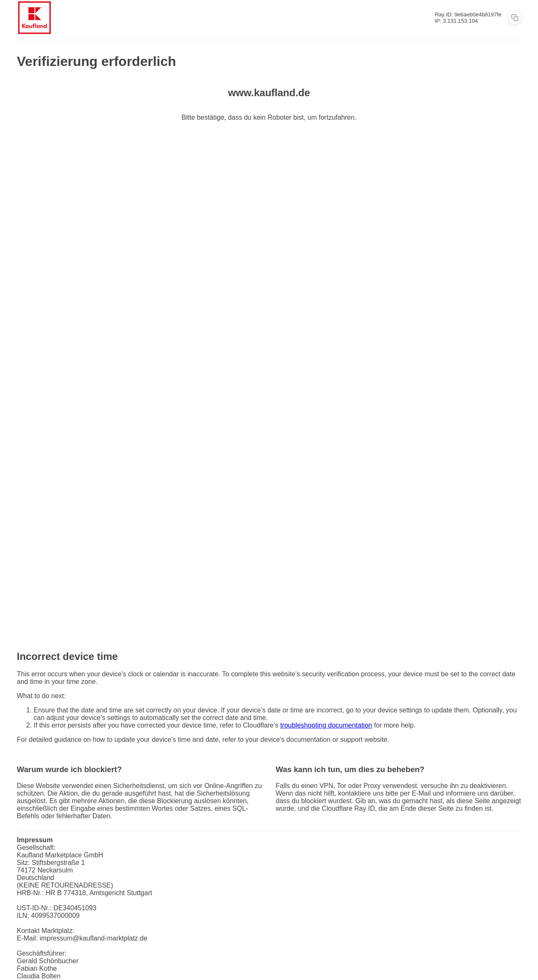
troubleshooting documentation (326, 725)
